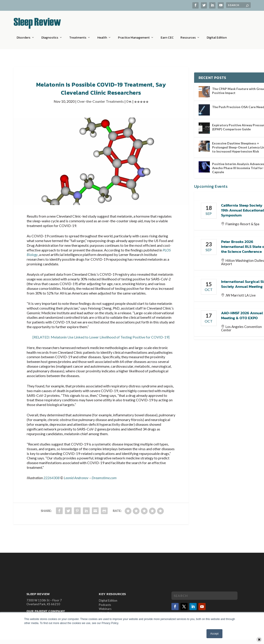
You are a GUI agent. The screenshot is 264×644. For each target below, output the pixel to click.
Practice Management (134, 35)
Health (102, 35)
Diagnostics (50, 35)
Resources (188, 35)
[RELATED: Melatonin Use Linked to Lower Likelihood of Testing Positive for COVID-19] (101, 334)
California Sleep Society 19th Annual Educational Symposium (243, 207)
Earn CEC (167, 35)
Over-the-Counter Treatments (100, 99)
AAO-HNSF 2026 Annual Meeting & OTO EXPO (242, 313)
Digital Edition (217, 35)
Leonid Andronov (76, 475)
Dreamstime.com (104, 475)
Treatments (78, 35)
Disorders (23, 35)
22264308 (51, 475)
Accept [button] (214, 634)
